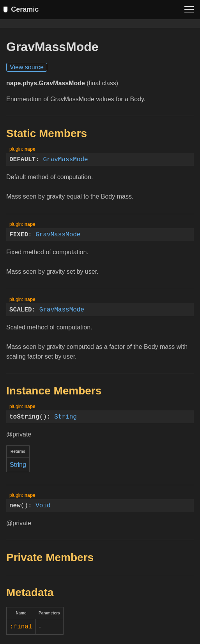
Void (43, 506)
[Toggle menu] (189, 9)
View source (27, 68)
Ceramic (22, 9)
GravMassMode (65, 160)
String (65, 417)
